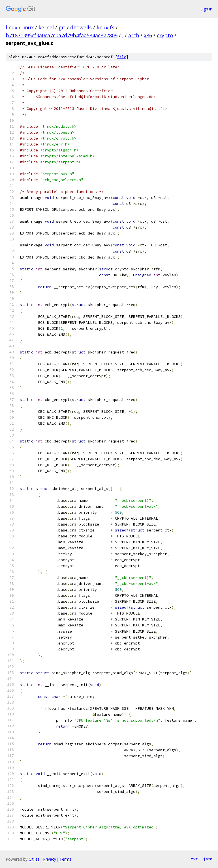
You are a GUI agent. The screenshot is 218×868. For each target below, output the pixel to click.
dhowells (81, 27)
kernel (46, 27)
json (208, 859)
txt (194, 859)
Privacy (50, 859)
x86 (148, 35)
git (62, 27)
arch (134, 35)
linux (11, 27)
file (122, 57)
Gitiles (34, 859)
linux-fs (105, 27)
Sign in (206, 9)
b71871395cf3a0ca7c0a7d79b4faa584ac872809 (62, 35)
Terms (65, 859)
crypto (165, 35)
